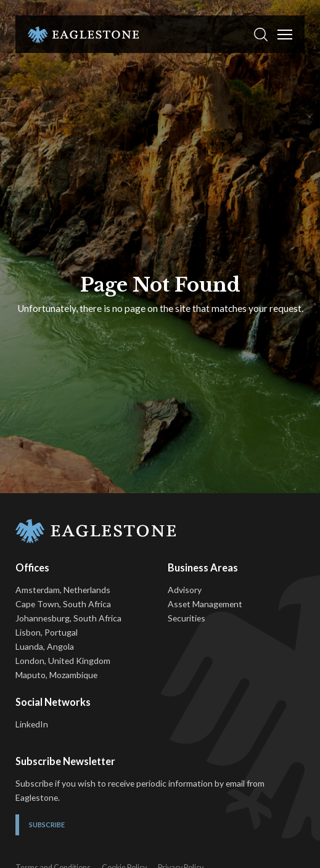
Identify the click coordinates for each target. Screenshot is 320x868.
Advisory (185, 590)
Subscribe (47, 825)
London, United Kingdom (63, 661)
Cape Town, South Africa (63, 604)
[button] (261, 35)
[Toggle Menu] (285, 35)
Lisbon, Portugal (47, 632)
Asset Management (205, 604)
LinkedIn (32, 724)
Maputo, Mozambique (56, 675)
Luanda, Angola (45, 646)
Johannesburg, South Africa (68, 618)
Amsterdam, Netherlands (63, 590)
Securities (187, 618)
